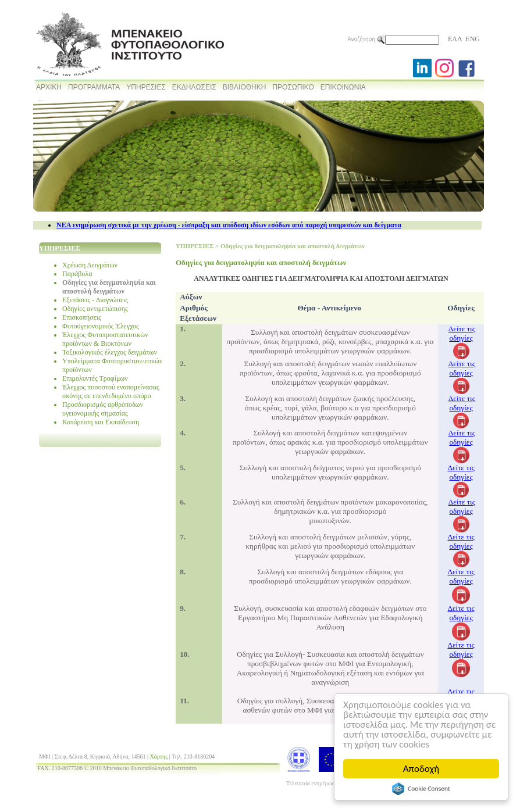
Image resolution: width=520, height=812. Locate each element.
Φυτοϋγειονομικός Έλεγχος (101, 326)
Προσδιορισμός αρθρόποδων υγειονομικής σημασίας (103, 409)
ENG (473, 39)
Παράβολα (77, 274)
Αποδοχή (421, 769)
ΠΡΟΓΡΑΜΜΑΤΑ (94, 87)
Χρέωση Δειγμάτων (90, 265)
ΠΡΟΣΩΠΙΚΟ (293, 87)
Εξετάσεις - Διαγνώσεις (95, 300)
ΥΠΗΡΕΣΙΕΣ (146, 87)
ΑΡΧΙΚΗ (49, 87)
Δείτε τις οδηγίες (462, 333)
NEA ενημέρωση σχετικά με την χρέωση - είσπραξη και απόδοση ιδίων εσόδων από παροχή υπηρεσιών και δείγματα (229, 225)
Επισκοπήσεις (82, 317)
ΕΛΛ (455, 39)
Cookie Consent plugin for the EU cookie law (421, 789)
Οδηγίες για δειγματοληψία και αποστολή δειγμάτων (109, 287)
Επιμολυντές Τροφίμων (95, 378)
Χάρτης (159, 756)
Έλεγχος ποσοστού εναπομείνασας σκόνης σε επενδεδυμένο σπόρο (111, 391)
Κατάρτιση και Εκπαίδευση (101, 422)
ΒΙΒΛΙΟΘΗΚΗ (245, 87)
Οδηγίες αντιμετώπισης (95, 309)
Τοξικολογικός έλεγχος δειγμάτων (110, 352)
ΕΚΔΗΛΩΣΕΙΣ (194, 87)
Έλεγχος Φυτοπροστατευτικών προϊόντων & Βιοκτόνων (105, 339)
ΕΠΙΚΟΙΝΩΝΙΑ (343, 87)
